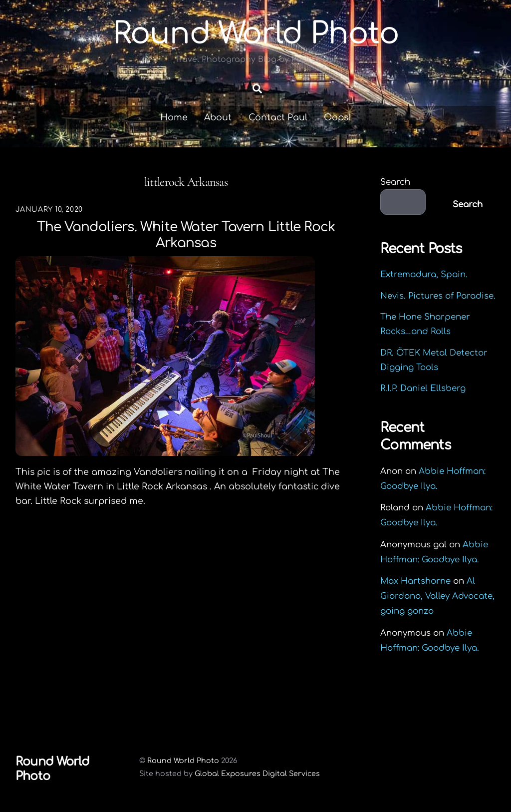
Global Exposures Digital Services (257, 774)
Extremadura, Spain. (424, 274)
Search (395, 182)
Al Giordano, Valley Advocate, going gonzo (437, 596)
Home (174, 117)
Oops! (337, 117)
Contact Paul (278, 117)
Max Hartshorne (415, 581)
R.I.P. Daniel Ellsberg (423, 388)
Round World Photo (183, 761)
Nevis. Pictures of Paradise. (438, 296)
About (218, 117)
